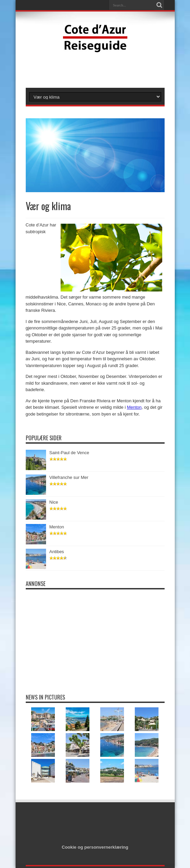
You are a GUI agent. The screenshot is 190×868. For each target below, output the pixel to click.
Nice (54, 502)
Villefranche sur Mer (69, 477)
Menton (134, 407)
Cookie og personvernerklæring (95, 847)
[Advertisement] (95, 69)
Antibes (57, 552)
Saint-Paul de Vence (69, 453)
